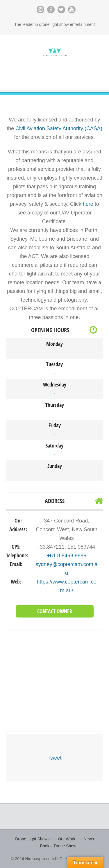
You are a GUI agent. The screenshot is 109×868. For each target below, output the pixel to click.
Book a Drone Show (58, 846)
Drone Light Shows (32, 839)
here (88, 204)
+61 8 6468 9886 (67, 556)
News (89, 839)
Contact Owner (55, 611)
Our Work (67, 839)
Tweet (54, 758)
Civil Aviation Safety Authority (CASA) (59, 128)
